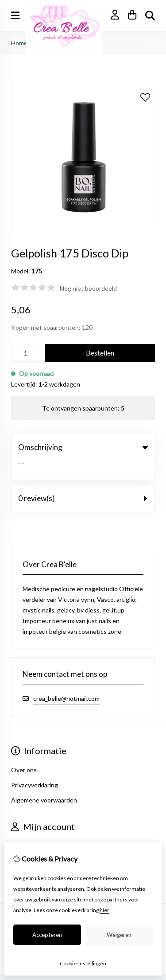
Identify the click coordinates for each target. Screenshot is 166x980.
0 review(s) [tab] (83, 479)
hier (104, 910)
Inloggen (23, 827)
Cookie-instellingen (83, 963)
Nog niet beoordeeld (88, 288)
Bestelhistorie (31, 842)
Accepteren (47, 935)
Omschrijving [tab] (83, 447)
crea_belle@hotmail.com (66, 679)
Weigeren (119, 935)
